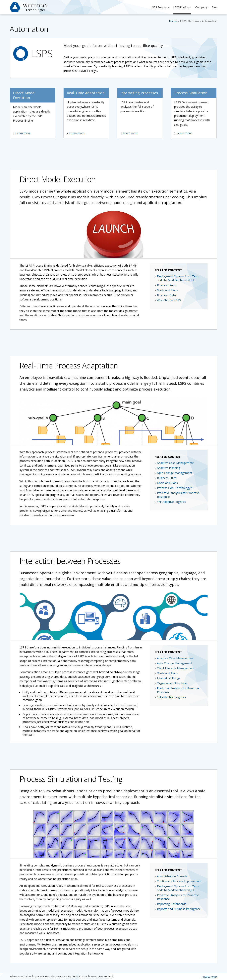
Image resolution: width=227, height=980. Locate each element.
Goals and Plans (167, 290)
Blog (214, 7)
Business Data (166, 295)
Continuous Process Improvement (179, 881)
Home (173, 21)
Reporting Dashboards (172, 904)
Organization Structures (172, 683)
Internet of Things (169, 678)
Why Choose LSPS (169, 300)
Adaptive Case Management (175, 463)
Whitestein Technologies (29, 7)
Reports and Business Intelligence (179, 909)
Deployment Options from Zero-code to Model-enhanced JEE (178, 278)
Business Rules (167, 285)
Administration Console (172, 876)
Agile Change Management (175, 473)
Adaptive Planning (168, 468)
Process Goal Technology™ (175, 488)
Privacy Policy (210, 977)
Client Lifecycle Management (176, 668)
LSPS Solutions (156, 7)
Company (201, 7)
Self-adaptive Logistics (172, 502)
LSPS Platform (180, 7)
